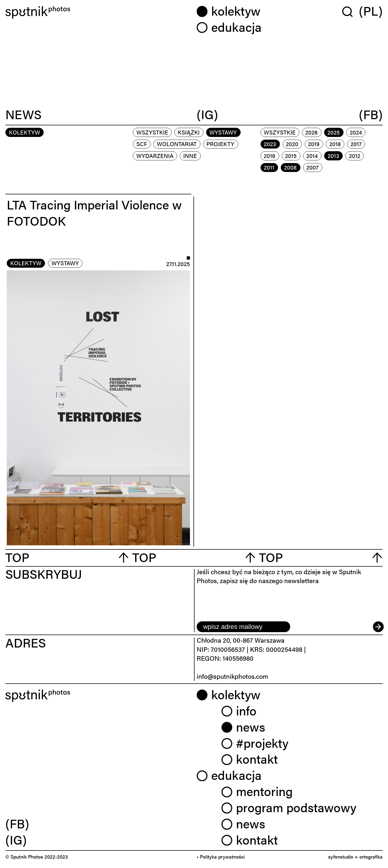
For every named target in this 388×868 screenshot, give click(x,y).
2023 (270, 144)
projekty (220, 144)
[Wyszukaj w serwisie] (351, 11)
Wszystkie (152, 132)
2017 (356, 144)
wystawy (223, 132)
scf (142, 144)
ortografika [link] (371, 857)
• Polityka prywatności (221, 857)
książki (189, 132)
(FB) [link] (17, 823)
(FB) (371, 115)
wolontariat (177, 144)
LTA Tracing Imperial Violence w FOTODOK (94, 212)
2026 (311, 132)
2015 (291, 156)
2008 (290, 167)
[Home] (98, 12)
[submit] (378, 627)
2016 (270, 156)
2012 (355, 156)
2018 (335, 144)
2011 (269, 167)
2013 (333, 156)
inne (190, 156)
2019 (314, 144)
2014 (312, 156)
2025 (334, 132)
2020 (292, 144)
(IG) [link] (16, 839)
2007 (312, 167)
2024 (356, 132)
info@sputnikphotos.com (232, 676)
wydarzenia (155, 156)
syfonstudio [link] (341, 857)
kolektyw (26, 263)
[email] (243, 627)
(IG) (207, 115)
